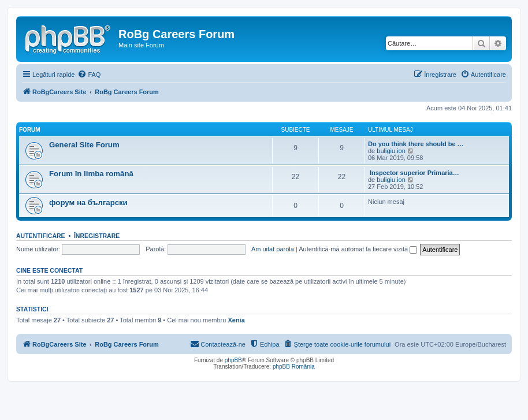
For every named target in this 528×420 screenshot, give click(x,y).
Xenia (236, 320)
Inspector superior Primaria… (414, 173)
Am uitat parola (273, 249)
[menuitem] (89, 75)
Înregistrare (97, 236)
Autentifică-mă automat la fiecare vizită (358, 249)
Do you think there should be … (416, 144)
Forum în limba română (91, 174)
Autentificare (41, 236)
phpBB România (294, 367)
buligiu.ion (391, 151)
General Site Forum (84, 145)
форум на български (88, 202)
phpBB (233, 360)
